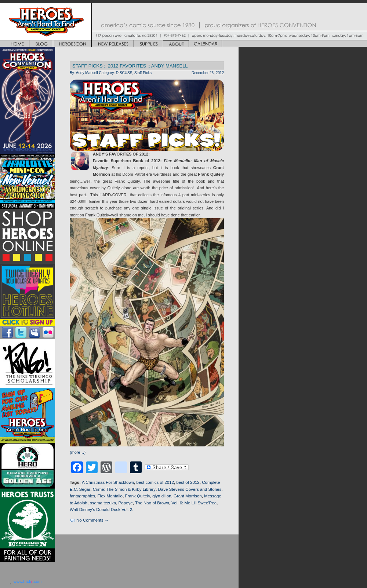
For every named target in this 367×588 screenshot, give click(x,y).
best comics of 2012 (155, 482)
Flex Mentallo (110, 496)
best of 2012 (188, 482)
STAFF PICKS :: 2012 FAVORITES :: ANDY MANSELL (130, 66)
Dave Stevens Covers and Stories (190, 489)
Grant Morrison (188, 496)
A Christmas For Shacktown (108, 482)
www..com (28, 581)
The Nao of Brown (152, 503)
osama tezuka (103, 503)
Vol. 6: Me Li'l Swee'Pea (194, 503)
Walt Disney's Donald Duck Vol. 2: (101, 510)
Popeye (126, 503)
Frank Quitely (137, 496)
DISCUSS (124, 73)
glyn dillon (162, 496)
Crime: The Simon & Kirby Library (124, 489)
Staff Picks (143, 73)
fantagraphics (82, 496)
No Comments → (92, 520)
